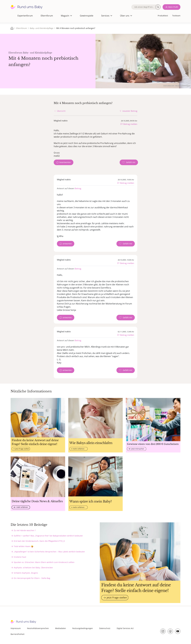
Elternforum (47, 16)
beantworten (65, 162)
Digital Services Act (125, 628)
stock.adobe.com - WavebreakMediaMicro (176, 85)
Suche (158, 7)
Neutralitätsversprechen (38, 628)
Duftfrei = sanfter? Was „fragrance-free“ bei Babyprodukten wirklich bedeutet (48, 536)
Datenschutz (105, 628)
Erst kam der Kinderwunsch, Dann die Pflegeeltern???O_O (39, 541)
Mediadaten (61, 628)
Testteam (176, 16)
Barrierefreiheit (18, 634)
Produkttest (163, 16)
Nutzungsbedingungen (83, 628)
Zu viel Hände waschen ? (25, 530)
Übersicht (61, 111)
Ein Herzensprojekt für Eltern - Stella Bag (32, 578)
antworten (67, 244)
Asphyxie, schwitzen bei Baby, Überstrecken (33, 568)
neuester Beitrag (130, 111)
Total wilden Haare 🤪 (24, 546)
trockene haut (20, 557)
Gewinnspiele (87, 16)
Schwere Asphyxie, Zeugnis (26, 573)
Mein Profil (173, 7)
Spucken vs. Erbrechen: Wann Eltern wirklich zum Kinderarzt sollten (44, 562)
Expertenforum (25, 16)
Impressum (16, 628)
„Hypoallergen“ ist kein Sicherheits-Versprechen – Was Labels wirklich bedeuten (49, 552)
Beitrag (78, 188)
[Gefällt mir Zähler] (129, 162)
